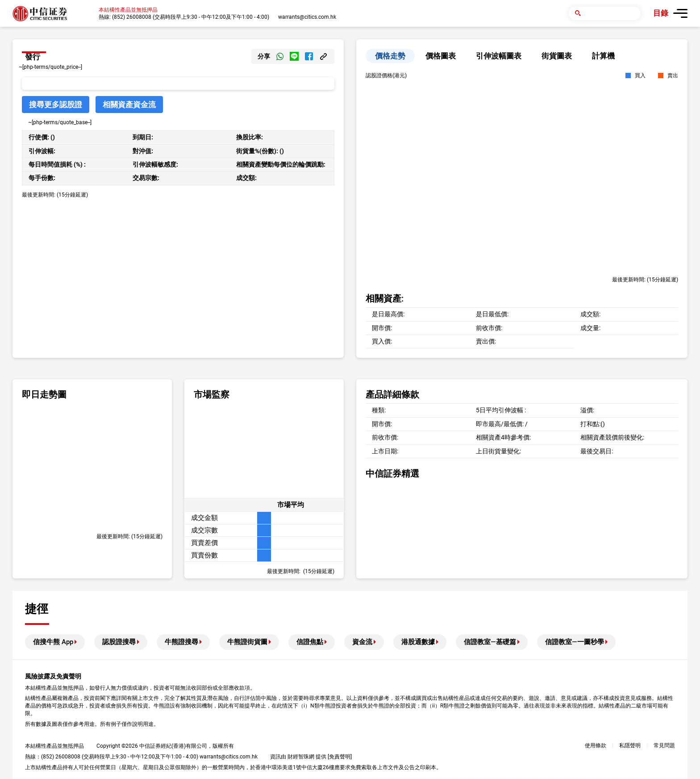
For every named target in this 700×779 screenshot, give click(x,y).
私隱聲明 (630, 745)
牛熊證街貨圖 (247, 642)
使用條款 (596, 745)
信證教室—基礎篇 (490, 642)
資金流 (362, 642)
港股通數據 (418, 642)
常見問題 (664, 745)
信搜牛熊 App (53, 642)
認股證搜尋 (119, 642)
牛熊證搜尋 (181, 642)
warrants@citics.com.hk (307, 17)
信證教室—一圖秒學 (575, 642)
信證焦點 (310, 642)
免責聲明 (340, 757)
